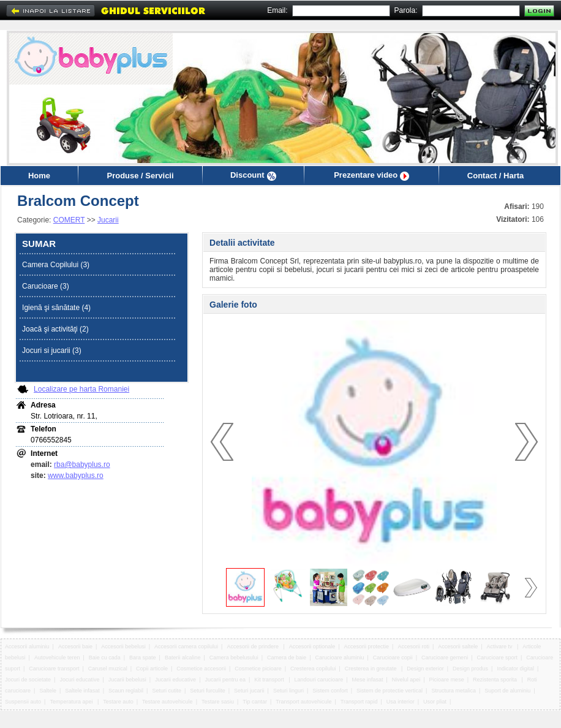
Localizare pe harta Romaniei (81, 389)
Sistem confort (330, 691)
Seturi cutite (167, 691)
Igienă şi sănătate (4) (56, 308)
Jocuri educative (79, 680)
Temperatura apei (72, 702)
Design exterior (425, 669)
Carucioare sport (497, 658)
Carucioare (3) (46, 286)
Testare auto (118, 702)
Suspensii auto (23, 702)
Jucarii (108, 220)
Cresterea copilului (313, 669)
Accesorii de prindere (253, 646)
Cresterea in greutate (371, 669)
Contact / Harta (495, 176)
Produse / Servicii (140, 176)
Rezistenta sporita (496, 680)
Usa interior (401, 702)
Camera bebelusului (234, 658)
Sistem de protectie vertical (390, 691)
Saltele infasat (82, 691)
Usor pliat (435, 702)
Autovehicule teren (57, 658)
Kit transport (270, 680)
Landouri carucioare (319, 680)
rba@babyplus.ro (82, 464)
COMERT (69, 220)
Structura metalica (454, 691)
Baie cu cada (105, 658)
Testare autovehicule (168, 702)
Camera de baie (287, 658)
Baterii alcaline (183, 658)
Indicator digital (515, 669)
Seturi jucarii (249, 691)
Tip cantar (255, 702)
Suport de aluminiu (507, 691)
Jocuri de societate (28, 680)
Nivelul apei (406, 680)
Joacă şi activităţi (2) (55, 329)
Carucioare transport (54, 669)
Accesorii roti (413, 646)
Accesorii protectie (367, 646)
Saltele (48, 691)
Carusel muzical (108, 669)
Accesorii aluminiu (27, 646)
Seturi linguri (288, 691)
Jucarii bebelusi (127, 680)
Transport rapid (359, 702)
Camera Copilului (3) (56, 265)
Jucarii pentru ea (225, 680)
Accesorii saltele (458, 646)
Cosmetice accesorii (201, 669)
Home (39, 176)
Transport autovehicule (303, 702)
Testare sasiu (218, 702)
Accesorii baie (75, 646)
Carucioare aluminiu (339, 658)
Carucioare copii (393, 658)
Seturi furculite (208, 691)
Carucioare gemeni (445, 658)
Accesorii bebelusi (123, 646)
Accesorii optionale (312, 646)
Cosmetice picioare (258, 669)
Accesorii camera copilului (186, 646)
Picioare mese (447, 680)
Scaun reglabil (126, 691)
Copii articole (152, 669)
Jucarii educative (175, 680)
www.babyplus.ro (76, 476)
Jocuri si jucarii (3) (52, 351)
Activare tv (501, 646)
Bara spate (143, 658)
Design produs (470, 669)
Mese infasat (367, 680)
